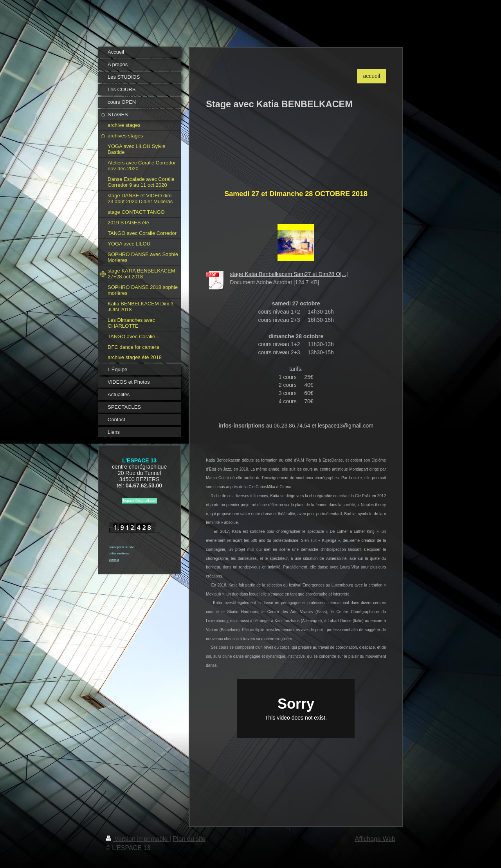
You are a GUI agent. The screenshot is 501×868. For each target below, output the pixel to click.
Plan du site (189, 839)
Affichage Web (375, 839)
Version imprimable (138, 839)
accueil (371, 76)
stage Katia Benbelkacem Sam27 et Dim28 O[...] (289, 274)
